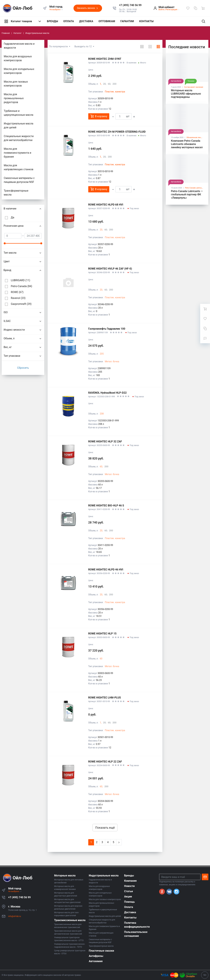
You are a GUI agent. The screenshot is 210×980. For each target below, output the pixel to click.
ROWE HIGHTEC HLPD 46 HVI (106, 570)
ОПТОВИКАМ (107, 21)
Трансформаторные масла (16, 193)
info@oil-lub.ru (15, 916)
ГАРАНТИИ (127, 21)
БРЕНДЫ (52, 21)
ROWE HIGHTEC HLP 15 (102, 634)
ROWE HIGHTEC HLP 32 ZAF (105, 441)
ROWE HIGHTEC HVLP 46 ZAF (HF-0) (110, 269)
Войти (161, 10)
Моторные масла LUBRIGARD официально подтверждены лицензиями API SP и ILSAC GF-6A (186, 97)
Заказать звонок (88, 8)
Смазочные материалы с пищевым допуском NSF (19, 180)
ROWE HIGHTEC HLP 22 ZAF (105, 762)
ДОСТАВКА (86, 21)
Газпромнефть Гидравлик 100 (107, 329)
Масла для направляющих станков (19, 167)
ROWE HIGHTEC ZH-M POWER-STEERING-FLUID (117, 132)
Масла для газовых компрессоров (16, 84)
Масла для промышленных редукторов (14, 98)
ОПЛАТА (69, 21)
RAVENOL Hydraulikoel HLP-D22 (107, 393)
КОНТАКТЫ (146, 21)
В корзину (99, 116)
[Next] (119, 842)
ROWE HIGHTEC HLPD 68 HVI (106, 205)
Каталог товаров (23, 21)
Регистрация (171, 10)
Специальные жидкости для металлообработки (19, 138)
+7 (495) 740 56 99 (19, 897)
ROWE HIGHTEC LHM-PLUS (105, 698)
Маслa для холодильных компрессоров (19, 71)
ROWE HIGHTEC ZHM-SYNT (105, 59)
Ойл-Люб (17, 8)
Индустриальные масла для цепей (19, 125)
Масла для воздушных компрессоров (18, 58)
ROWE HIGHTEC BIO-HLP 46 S (106, 506)
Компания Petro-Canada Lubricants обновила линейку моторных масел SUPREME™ (187, 146)
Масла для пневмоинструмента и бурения (17, 153)
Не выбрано (56, 10)
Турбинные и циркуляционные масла (19, 113)
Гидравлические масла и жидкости (19, 46)
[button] (130, 5)
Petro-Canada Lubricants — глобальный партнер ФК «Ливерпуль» (187, 194)
